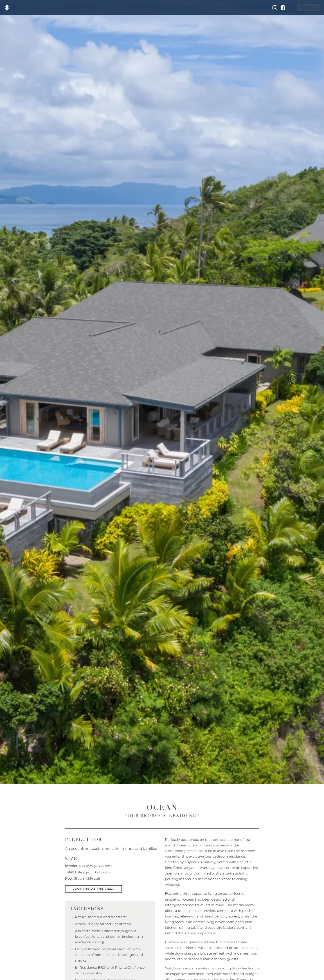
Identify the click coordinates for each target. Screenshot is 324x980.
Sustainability (219, 8)
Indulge (113, 8)
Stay (94, 8)
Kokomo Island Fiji (7, 8)
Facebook (283, 8)
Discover (74, 8)
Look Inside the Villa (93, 889)
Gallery (248, 8)
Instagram (275, 8)
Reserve (309, 8)
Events (191, 8)
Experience (140, 8)
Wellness (168, 8)
